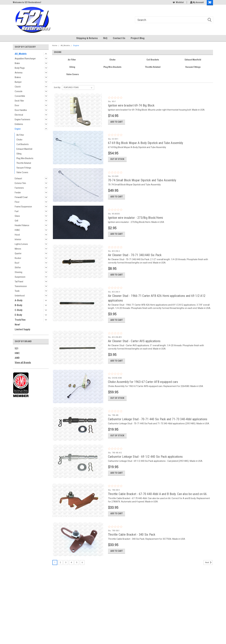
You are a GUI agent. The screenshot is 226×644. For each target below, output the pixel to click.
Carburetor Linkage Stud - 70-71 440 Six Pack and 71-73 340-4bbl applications (158, 430)
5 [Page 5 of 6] (77, 578)
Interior (18, 239)
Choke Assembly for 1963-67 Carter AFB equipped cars (143, 391)
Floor (17, 202)
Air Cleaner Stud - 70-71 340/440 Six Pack (135, 260)
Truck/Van (20, 320)
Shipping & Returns (87, 38)
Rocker (18, 258)
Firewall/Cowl (21, 197)
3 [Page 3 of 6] (66, 578)
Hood (17, 235)
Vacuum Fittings (24, 168)
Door (17, 105)
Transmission (21, 286)
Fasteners (19, 188)
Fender (18, 193)
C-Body (19, 310)
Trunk (17, 291)
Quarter (18, 253)
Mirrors (18, 249)
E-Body (18, 315)
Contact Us (119, 38)
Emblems (19, 124)
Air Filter (20, 135)
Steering (18, 272)
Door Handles (21, 110)
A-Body (19, 300)
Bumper (18, 82)
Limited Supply (22, 329)
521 (17, 348)
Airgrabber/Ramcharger (25, 59)
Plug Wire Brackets (25, 158)
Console (19, 91)
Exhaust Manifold (24, 149)
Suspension (20, 277)
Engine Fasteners (22, 119)
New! (17, 325)
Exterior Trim (20, 183)
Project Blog (138, 38)
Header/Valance (22, 225)
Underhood (20, 296)
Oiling (19, 154)
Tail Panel (19, 282)
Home (55, 46)
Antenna (19, 73)
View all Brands (23, 363)
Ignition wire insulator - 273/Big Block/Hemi (136, 222)
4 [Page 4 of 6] (71, 578)
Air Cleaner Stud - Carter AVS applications (134, 349)
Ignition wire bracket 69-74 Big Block (131, 105)
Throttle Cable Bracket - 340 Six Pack (132, 549)
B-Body (18, 305)
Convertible (20, 96)
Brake (17, 63)
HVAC (17, 230)
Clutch (18, 87)
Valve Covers (22, 172)
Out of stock (117, 162)
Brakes (18, 77)
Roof (17, 263)
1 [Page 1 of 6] (55, 578)
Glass (17, 216)
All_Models (21, 54)
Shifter (18, 268)
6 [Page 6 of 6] (82, 578)
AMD (17, 358)
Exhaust (18, 178)
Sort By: (57, 87)
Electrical (19, 115)
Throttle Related (24, 163)
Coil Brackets (23, 144)
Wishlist (178, 2)
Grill (16, 221)
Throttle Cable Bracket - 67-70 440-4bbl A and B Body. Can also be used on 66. (158, 507)
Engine (18, 129)
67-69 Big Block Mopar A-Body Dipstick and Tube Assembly (146, 144)
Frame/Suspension (23, 207)
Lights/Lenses (21, 244)
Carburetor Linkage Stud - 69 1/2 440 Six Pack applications (145, 468)
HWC (17, 353)
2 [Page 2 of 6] (60, 578)
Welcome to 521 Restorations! (27, 2)
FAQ (105, 38)
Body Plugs (20, 68)
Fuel (17, 211)
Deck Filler (19, 101)
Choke (19, 140)
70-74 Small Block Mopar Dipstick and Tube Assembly (142, 183)
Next (209, 578)
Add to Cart (117, 123)
